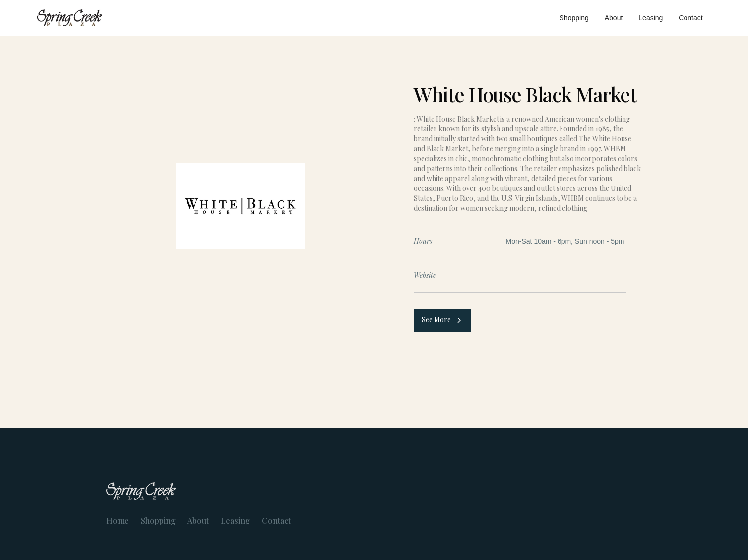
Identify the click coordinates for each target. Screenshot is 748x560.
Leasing (651, 18)
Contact (690, 18)
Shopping (574, 18)
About (614, 18)
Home (118, 521)
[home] (69, 18)
